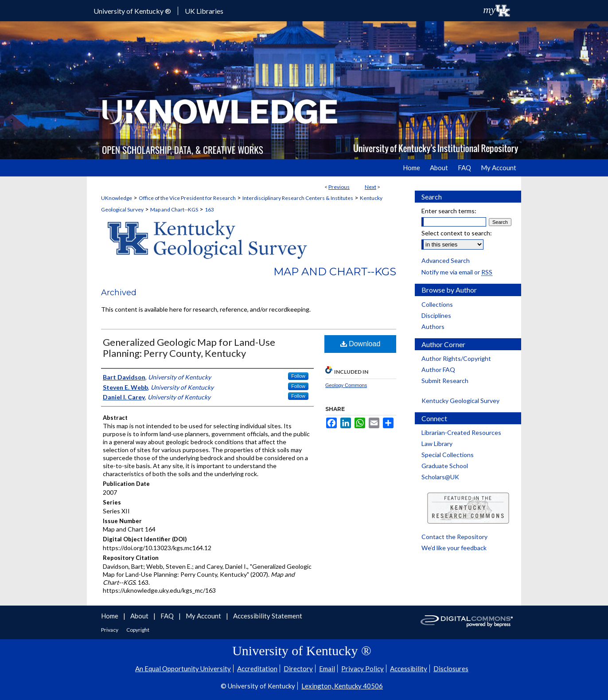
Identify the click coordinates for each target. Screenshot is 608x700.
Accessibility (409, 669)
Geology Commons (346, 385)
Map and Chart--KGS (174, 209)
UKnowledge (117, 198)
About (140, 616)
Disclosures (451, 669)
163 (209, 209)
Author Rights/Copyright (456, 358)
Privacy (110, 630)
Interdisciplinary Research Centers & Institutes (298, 198)
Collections (437, 304)
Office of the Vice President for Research (187, 198)
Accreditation (257, 669)
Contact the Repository (454, 537)
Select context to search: (457, 233)
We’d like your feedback (454, 548)
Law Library (437, 444)
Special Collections (448, 455)
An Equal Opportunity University (183, 669)
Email (327, 669)
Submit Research (445, 381)
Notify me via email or (457, 272)
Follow (298, 376)
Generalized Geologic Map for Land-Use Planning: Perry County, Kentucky (189, 348)
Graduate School (445, 466)
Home (110, 616)
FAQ (168, 616)
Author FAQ (438, 370)
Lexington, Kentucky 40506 (342, 686)
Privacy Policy (362, 669)
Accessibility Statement (268, 616)
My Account (204, 616)
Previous (339, 187)
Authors (433, 327)
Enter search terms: (449, 211)
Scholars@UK (440, 477)
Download (361, 344)
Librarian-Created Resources (461, 432)
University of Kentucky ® (132, 11)
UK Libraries (204, 11)
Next (370, 187)
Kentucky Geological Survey (460, 401)
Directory (298, 669)
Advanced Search (446, 260)
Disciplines (436, 315)
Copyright (138, 630)
